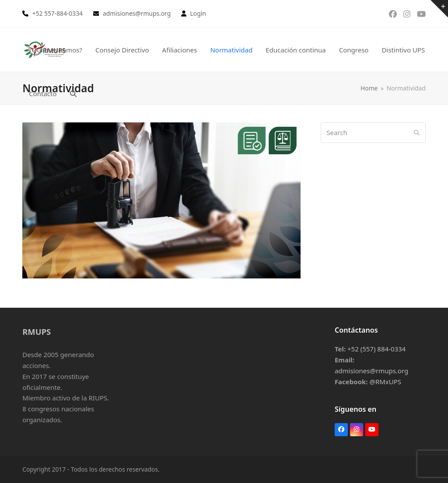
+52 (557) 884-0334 (376, 349)
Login (198, 13)
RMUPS (37, 332)
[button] (73, 94)
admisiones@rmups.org (371, 371)
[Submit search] (417, 132)
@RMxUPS (385, 382)
